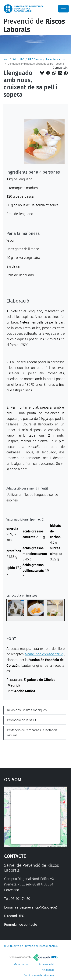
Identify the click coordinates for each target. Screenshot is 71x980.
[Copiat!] (66, 73)
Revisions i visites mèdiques (27, 710)
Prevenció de (34, 25)
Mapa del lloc (21, 964)
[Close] (63, 9)
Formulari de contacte (21, 925)
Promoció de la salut (21, 720)
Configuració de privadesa (39, 975)
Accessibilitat (47, 964)
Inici (6, 59)
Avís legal (47, 970)
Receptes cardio (55, 59)
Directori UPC (14, 916)
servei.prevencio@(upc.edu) (36, 907)
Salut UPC (18, 59)
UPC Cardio (35, 59)
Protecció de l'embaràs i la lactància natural (32, 733)
